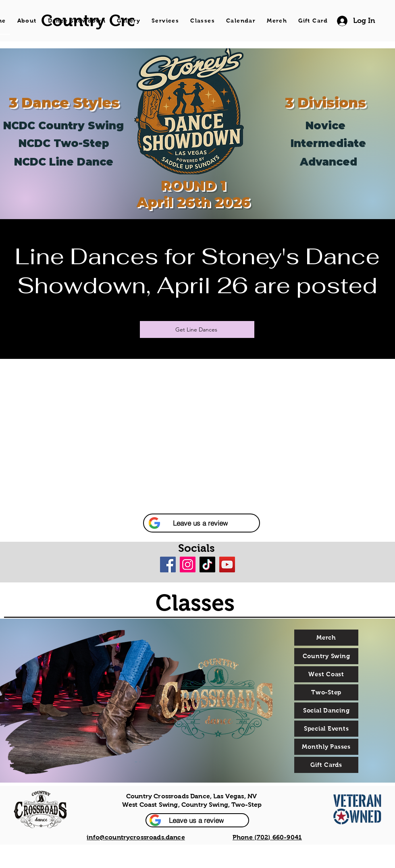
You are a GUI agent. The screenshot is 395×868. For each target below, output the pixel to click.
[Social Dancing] (326, 711)
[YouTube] (227, 565)
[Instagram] (188, 565)
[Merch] (326, 638)
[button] (202, 523)
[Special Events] (326, 729)
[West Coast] (326, 674)
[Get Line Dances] (197, 329)
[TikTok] (207, 565)
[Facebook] (168, 565)
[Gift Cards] (326, 765)
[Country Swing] (326, 656)
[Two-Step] (326, 692)
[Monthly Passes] (326, 747)
